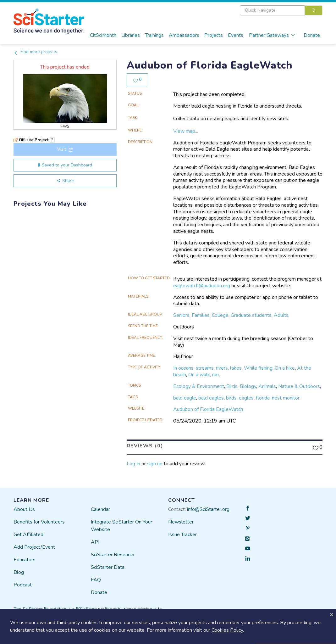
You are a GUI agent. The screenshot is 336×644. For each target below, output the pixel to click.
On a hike (285, 368)
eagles (246, 398)
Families (201, 315)
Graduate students (251, 315)
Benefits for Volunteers (39, 522)
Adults (281, 315)
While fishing (258, 368)
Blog (19, 572)
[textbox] (272, 10)
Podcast (23, 585)
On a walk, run (204, 375)
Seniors (181, 315)
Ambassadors (184, 35)
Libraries (131, 35)
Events (236, 35)
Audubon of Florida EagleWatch (208, 409)
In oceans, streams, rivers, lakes (207, 368)
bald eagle (185, 398)
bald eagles (211, 398)
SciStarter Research (113, 555)
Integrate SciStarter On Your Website (121, 526)
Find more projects (35, 52)
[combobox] (281, 10)
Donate (312, 35)
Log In (133, 463)
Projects (214, 35)
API (95, 542)
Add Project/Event (34, 547)
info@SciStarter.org (208, 509)
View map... (186, 131)
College (220, 315)
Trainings (154, 35)
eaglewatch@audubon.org (202, 286)
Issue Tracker (182, 535)
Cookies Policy (227, 630)
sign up (155, 463)
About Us (24, 509)
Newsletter (181, 522)
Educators (25, 560)
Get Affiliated (28, 535)
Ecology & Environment (199, 386)
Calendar (100, 509)
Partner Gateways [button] (272, 35)
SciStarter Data (108, 567)
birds (231, 398)
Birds (232, 386)
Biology (248, 386)
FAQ (96, 580)
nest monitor (286, 398)
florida (263, 398)
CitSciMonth (103, 35)
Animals (267, 386)
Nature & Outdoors (299, 386)
